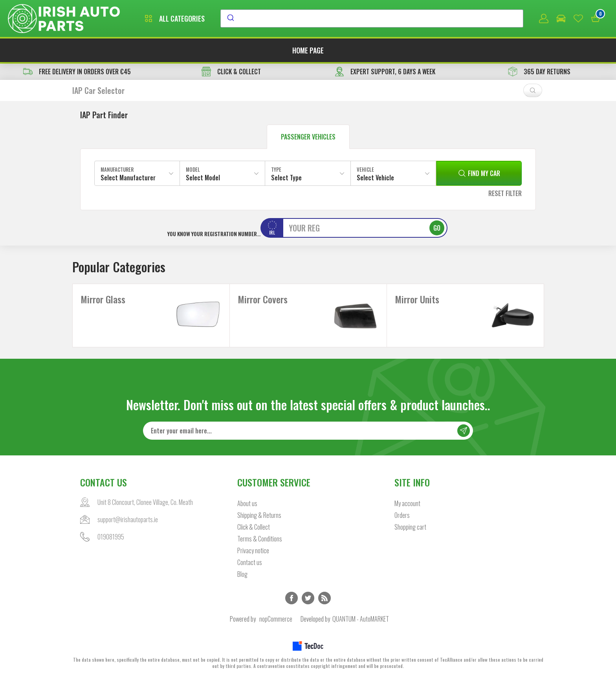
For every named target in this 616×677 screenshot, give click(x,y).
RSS (324, 598)
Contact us (250, 562)
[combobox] (372, 18)
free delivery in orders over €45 (77, 72)
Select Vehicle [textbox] (375, 178)
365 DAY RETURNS (539, 72)
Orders (402, 515)
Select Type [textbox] (286, 178)
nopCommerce (276, 619)
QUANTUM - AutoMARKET (361, 619)
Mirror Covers (263, 299)
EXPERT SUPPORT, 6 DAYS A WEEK (385, 72)
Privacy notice (253, 550)
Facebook (291, 598)
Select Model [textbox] (203, 178)
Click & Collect (254, 527)
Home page (308, 50)
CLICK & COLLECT (231, 72)
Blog (242, 574)
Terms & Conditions (260, 539)
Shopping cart (410, 527)
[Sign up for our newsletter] (308, 431)
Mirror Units (417, 299)
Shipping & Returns (259, 515)
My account (407, 503)
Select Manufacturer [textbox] (128, 178)
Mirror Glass (103, 299)
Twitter (308, 598)
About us (247, 503)
